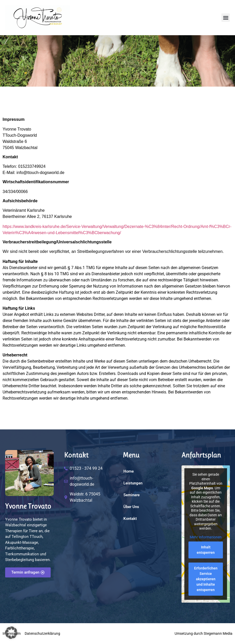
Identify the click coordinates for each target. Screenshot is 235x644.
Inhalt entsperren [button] (206, 550)
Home (129, 471)
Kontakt (130, 519)
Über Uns (131, 507)
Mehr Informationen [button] (206, 537)
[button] (226, 18)
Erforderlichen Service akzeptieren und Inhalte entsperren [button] (206, 579)
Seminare (132, 495)
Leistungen (133, 483)
